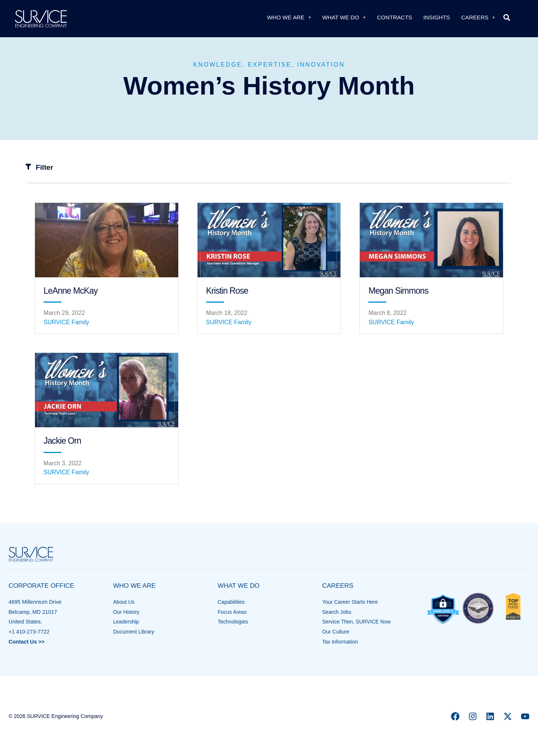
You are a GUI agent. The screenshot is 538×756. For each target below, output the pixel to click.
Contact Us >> (27, 642)
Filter (44, 167)
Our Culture (336, 632)
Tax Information (340, 642)
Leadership (126, 622)
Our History (127, 612)
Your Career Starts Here (351, 602)
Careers (478, 17)
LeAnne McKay (71, 291)
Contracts (395, 17)
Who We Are (289, 17)
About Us (124, 602)
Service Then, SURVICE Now (357, 622)
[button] (507, 17)
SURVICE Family (66, 322)
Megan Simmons (398, 291)
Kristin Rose (227, 291)
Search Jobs (337, 612)
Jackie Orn (62, 441)
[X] (508, 716)
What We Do (344, 17)
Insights (437, 17)
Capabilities (231, 602)
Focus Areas (233, 612)
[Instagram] (473, 716)
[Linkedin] (490, 716)
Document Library (134, 632)
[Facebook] (455, 716)
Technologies (233, 622)
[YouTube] (525, 716)
